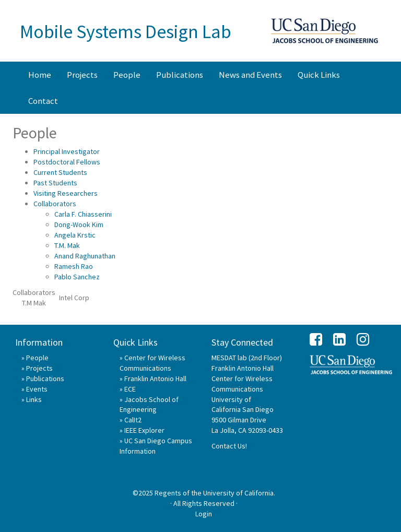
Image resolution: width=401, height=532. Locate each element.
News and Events (250, 75)
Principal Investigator (67, 151)
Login (204, 514)
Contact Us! (229, 446)
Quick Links (319, 75)
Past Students (55, 183)
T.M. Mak (67, 245)
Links (34, 399)
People (127, 75)
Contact (43, 101)
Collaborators (55, 204)
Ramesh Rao (74, 266)
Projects (82, 75)
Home (40, 75)
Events (37, 389)
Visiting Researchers (66, 193)
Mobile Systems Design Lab (126, 32)
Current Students (60, 172)
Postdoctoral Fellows (67, 162)
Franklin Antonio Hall (155, 379)
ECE (130, 389)
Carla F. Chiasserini (83, 214)
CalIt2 (133, 420)
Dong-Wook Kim (79, 224)
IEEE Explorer (144, 430)
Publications (180, 75)
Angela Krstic (75, 235)
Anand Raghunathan (85, 256)
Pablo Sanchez (77, 277)
